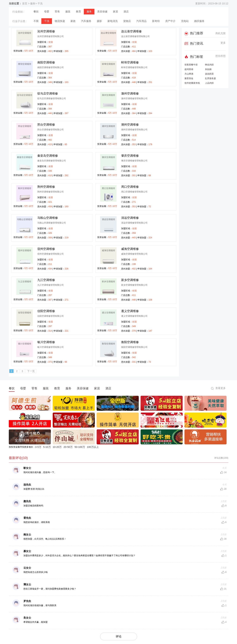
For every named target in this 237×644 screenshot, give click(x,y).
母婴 (47, 12)
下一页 (31, 371)
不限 (36, 21)
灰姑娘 (208, 69)
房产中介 (170, 21)
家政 (73, 21)
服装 (68, 12)
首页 (25, 3)
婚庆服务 (199, 21)
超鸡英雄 (189, 69)
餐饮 (36, 12)
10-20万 (57, 447)
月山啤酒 (189, 74)
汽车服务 (86, 21)
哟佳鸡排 (209, 65)
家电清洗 (113, 21)
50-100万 (80, 447)
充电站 (185, 21)
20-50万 (68, 447)
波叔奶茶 (209, 74)
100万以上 (93, 447)
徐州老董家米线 (192, 83)
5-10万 (47, 447)
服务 (33, 3)
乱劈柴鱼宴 (210, 79)
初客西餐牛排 (191, 65)
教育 (79, 12)
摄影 (99, 21)
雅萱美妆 (189, 79)
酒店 (126, 12)
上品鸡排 (209, 83)
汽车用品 (141, 21)
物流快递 (60, 21)
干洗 (40, 3)
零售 (57, 12)
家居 (115, 12)
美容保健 (102, 12)
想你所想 (221, 56)
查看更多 (221, 388)
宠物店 (127, 21)
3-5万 (38, 447)
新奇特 (156, 21)
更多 (223, 43)
